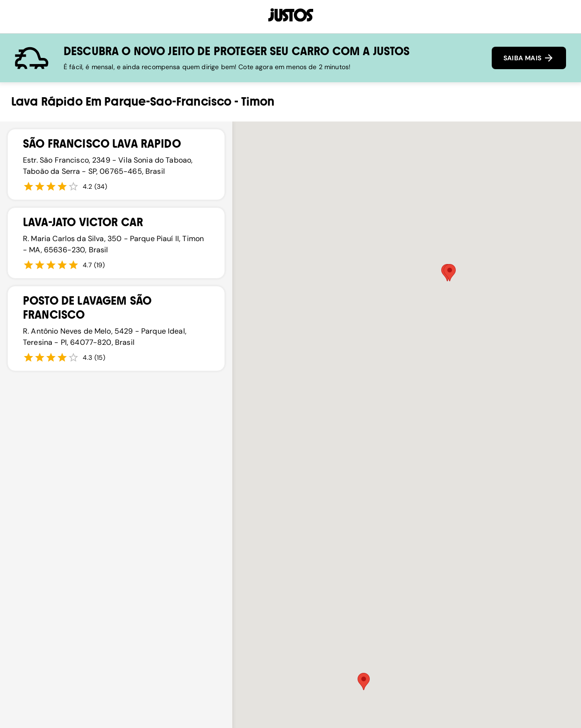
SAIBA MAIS (529, 58)
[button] (364, 682)
